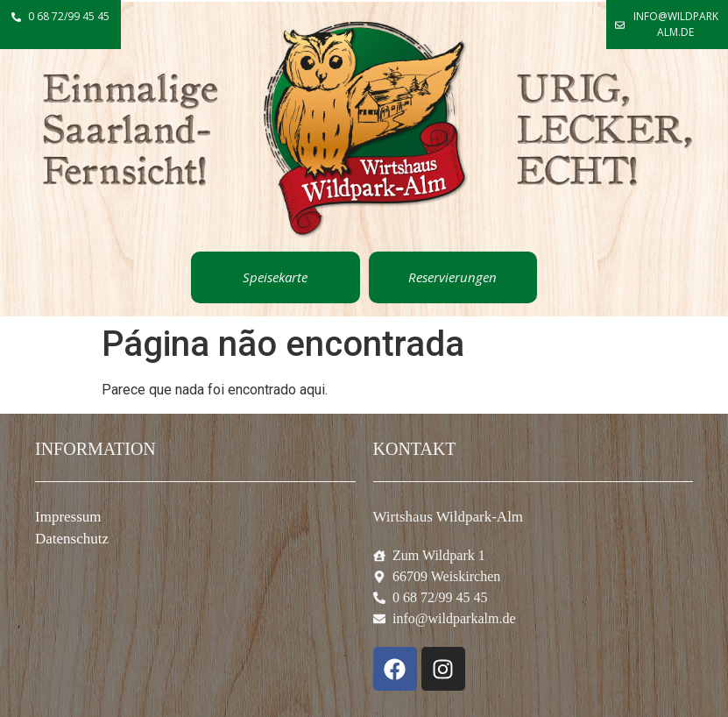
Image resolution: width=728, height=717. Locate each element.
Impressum (68, 517)
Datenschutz (72, 539)
